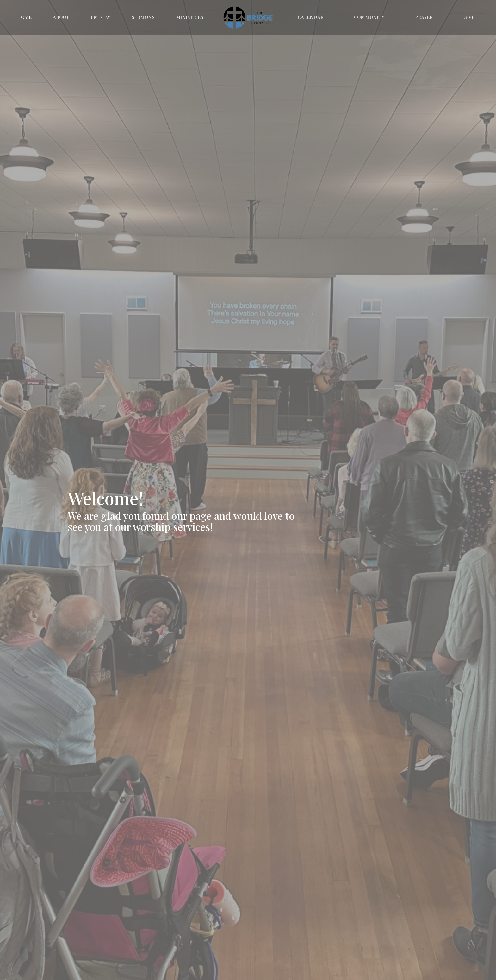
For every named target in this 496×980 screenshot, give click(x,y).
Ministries (189, 17)
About (61, 17)
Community (369, 17)
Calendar (311, 17)
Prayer (424, 17)
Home (24, 17)
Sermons (143, 17)
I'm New (101, 17)
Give (469, 17)
